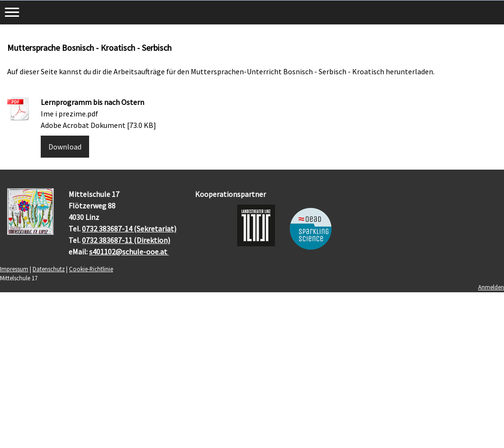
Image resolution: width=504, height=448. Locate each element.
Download (65, 147)
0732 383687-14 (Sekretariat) (129, 229)
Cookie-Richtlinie (91, 269)
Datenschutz (49, 269)
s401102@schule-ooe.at (129, 252)
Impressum (14, 269)
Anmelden (491, 287)
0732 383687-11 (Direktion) (126, 240)
